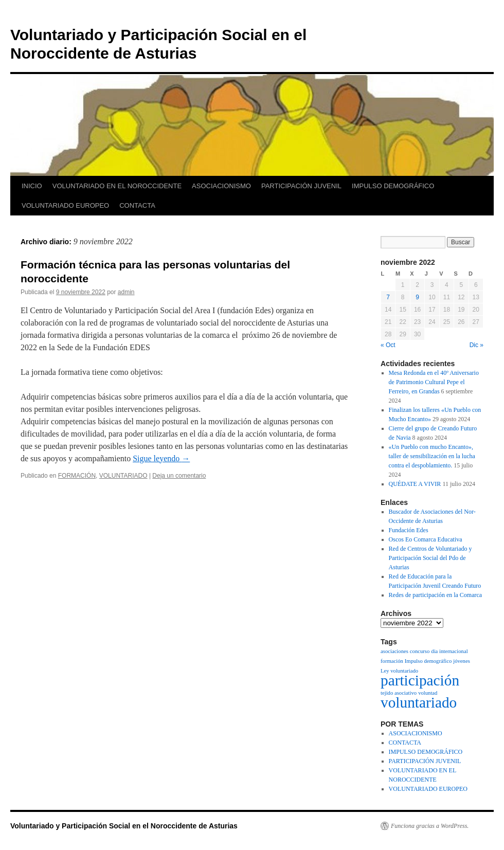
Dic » (476, 345)
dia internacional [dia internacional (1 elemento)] (449, 651)
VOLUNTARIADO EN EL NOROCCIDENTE (117, 186)
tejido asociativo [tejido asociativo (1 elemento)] (399, 693)
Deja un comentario (179, 476)
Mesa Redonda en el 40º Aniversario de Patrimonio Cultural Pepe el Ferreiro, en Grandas (434, 382)
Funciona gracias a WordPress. (430, 826)
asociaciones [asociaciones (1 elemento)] (394, 651)
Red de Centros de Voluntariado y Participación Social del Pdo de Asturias (430, 558)
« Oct (388, 345)
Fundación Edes (409, 530)
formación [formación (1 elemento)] (392, 661)
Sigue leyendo (161, 458)
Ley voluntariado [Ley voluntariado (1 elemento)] (399, 671)
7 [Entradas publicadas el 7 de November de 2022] (388, 297)
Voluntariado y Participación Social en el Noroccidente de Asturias (124, 826)
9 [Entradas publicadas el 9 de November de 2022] (417, 297)
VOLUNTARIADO (123, 476)
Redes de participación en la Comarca (436, 595)
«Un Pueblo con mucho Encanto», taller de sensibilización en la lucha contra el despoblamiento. (432, 456)
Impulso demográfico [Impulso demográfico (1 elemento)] (428, 661)
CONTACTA (137, 205)
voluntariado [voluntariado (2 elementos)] (419, 702)
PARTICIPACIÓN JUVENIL (301, 186)
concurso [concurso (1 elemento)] (420, 651)
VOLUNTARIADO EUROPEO (65, 205)
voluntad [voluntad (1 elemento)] (428, 693)
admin (126, 292)
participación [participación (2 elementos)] (420, 680)
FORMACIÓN (77, 476)
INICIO (32, 186)
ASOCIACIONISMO (221, 186)
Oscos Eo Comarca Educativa (426, 539)
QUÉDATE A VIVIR (415, 484)
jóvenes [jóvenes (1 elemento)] (462, 661)
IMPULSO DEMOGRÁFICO (393, 186)
